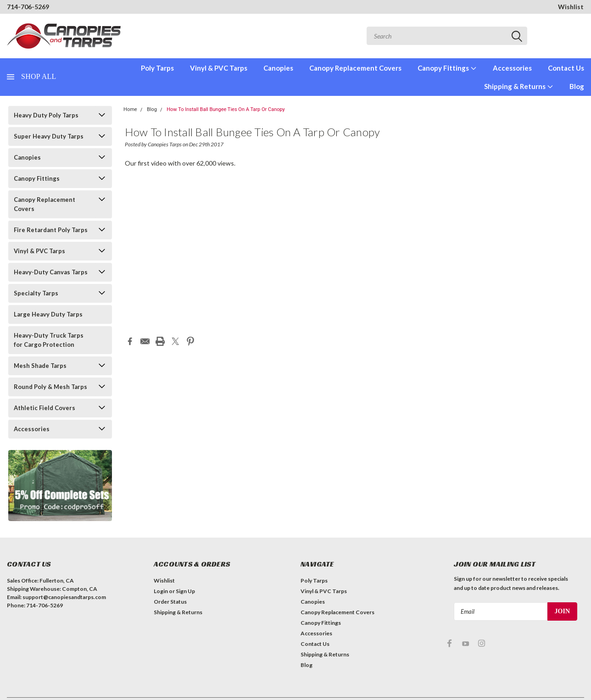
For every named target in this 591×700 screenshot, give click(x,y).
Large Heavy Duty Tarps (48, 314)
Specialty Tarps (36, 293)
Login (161, 591)
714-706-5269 (28, 7)
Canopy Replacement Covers (355, 68)
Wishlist (571, 7)
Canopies (278, 68)
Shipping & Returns (519, 86)
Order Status (170, 602)
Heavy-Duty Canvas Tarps (51, 272)
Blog (577, 86)
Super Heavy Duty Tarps (49, 136)
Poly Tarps (157, 68)
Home (130, 109)
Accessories (512, 68)
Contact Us (566, 68)
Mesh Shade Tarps (40, 366)
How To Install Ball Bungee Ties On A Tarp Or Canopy (226, 109)
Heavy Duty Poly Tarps (46, 115)
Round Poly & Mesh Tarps (50, 387)
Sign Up (185, 591)
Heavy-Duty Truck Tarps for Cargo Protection (49, 340)
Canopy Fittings (447, 68)
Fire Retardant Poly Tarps (51, 230)
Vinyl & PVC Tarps (219, 68)
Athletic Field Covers (45, 408)
